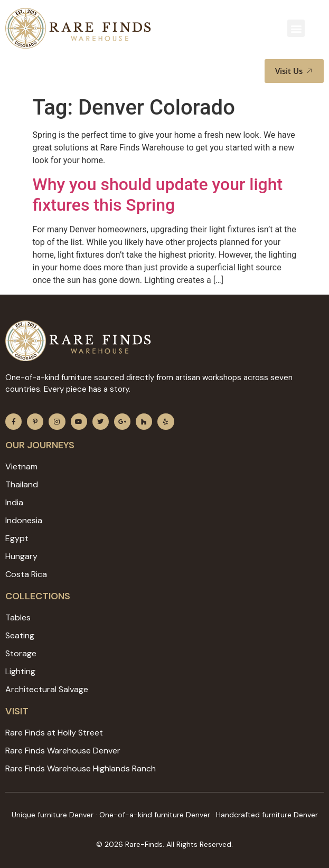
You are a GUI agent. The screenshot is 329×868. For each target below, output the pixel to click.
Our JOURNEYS (40, 445)
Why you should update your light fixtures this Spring (158, 194)
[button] (296, 28)
